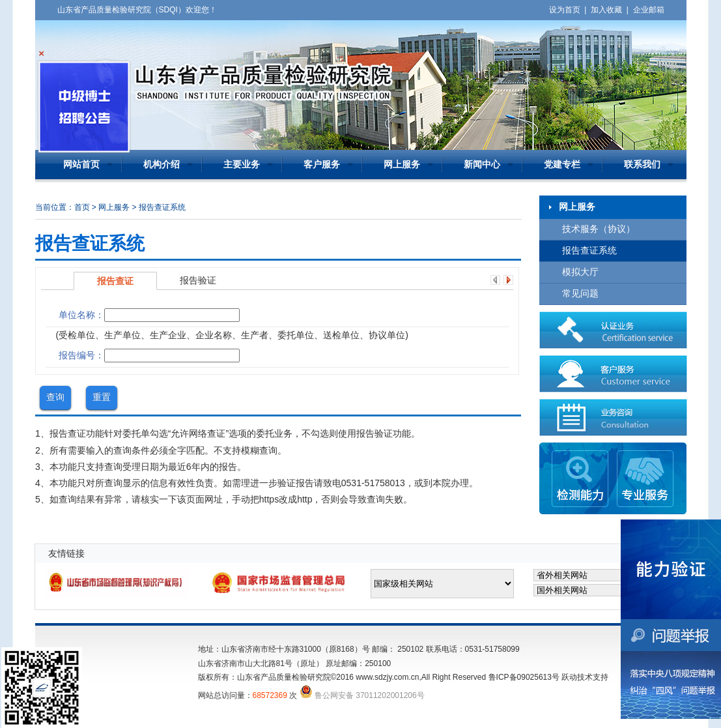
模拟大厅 (580, 272)
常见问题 (580, 294)
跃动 (569, 677)
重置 (102, 397)
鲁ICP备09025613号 (524, 677)
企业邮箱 (649, 10)
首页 (82, 207)
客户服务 (322, 165)
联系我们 (642, 165)
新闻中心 (482, 165)
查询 (55, 397)
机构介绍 (162, 165)
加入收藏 (606, 10)
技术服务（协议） (599, 229)
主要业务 (242, 165)
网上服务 (402, 165)
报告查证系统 (589, 251)
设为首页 (565, 10)
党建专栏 (562, 165)
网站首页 (81, 165)
